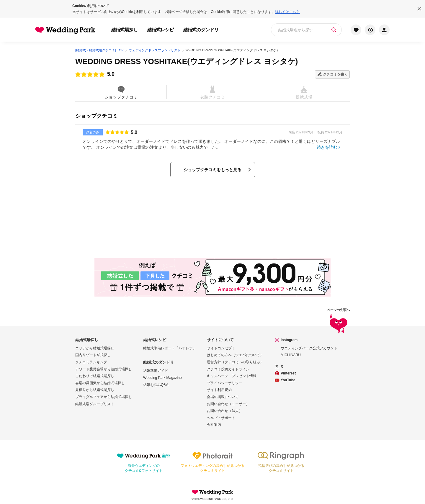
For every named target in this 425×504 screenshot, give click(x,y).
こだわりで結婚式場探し (95, 376)
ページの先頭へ (338, 321)
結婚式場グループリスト (95, 404)
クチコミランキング (91, 362)
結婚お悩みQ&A (156, 385)
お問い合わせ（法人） (225, 411)
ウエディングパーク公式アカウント (309, 348)
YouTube (288, 380)
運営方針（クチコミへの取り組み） (235, 362)
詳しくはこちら (287, 12)
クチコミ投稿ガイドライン (228, 369)
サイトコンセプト (221, 348)
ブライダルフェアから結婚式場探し (104, 397)
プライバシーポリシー (225, 383)
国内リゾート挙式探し (93, 355)
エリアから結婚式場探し (95, 348)
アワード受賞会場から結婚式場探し (104, 369)
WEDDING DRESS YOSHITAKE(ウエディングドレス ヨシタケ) (187, 61)
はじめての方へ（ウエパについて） (235, 355)
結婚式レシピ (161, 30)
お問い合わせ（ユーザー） (228, 404)
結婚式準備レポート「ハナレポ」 (170, 348)
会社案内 (214, 425)
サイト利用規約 (219, 390)
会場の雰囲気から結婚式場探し (100, 383)
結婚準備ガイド (156, 371)
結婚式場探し (125, 30)
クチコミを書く (335, 74)
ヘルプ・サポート (221, 418)
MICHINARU (291, 355)
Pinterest (288, 373)
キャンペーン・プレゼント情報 (232, 376)
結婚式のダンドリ (201, 30)
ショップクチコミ (121, 92)
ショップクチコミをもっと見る (212, 170)
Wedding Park (212, 492)
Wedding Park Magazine (162, 378)
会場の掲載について (223, 397)
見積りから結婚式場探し (95, 390)
